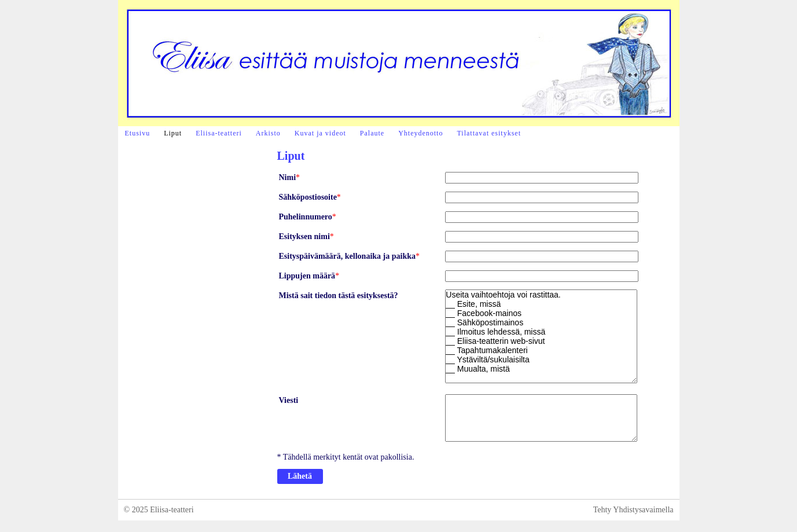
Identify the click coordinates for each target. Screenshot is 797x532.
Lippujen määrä (307, 276)
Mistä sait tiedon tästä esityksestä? (339, 296)
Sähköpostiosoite (308, 197)
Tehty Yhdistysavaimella (633, 510)
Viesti (289, 400)
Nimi (288, 177)
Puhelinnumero (306, 217)
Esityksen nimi (304, 236)
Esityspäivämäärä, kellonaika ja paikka (348, 256)
